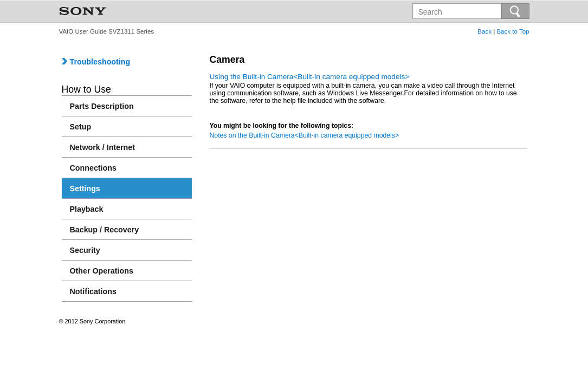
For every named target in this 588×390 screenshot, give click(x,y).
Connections (93, 168)
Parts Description (102, 106)
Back (484, 31)
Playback (87, 209)
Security (85, 250)
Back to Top (513, 31)
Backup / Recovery (105, 230)
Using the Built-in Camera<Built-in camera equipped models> (310, 77)
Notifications (93, 291)
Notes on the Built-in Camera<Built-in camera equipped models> (305, 135)
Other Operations (102, 271)
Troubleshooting (96, 62)
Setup (81, 127)
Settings (85, 188)
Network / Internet (103, 147)
